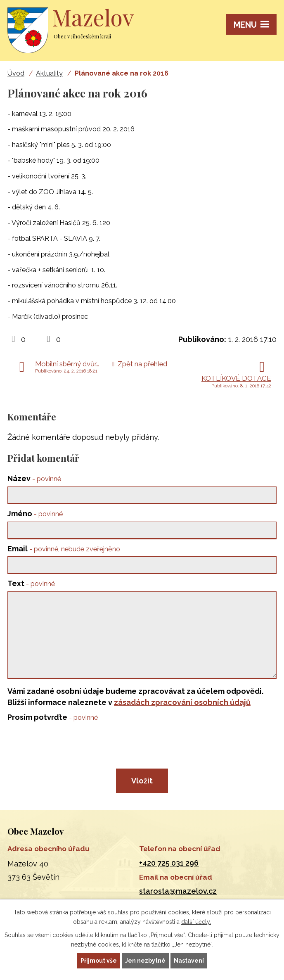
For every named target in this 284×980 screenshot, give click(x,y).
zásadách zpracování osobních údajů (182, 702)
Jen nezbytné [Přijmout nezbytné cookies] (145, 961)
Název (34, 478)
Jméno (35, 514)
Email (64, 549)
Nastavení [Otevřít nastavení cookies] (189, 961)
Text (31, 583)
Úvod (16, 73)
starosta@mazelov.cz (178, 891)
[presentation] (68, 745)
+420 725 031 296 (169, 863)
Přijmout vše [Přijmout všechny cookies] (99, 961)
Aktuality (49, 73)
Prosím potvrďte (53, 717)
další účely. (196, 922)
